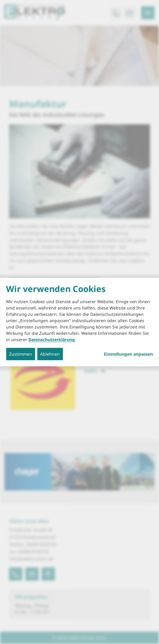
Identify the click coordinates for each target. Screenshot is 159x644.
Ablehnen (50, 354)
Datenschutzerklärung (52, 339)
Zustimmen (21, 354)
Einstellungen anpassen (128, 354)
